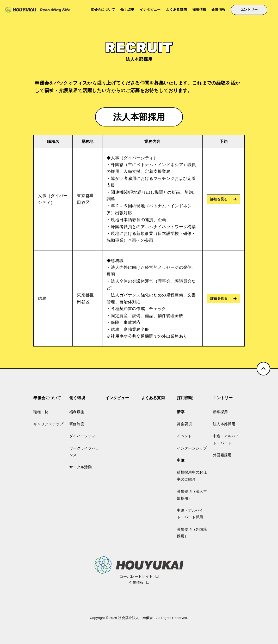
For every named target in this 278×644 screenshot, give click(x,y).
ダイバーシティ (82, 436)
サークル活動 (81, 467)
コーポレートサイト (136, 576)
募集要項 (184, 424)
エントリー (249, 10)
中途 (181, 460)
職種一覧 (41, 412)
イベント (184, 436)
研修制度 (77, 424)
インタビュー (150, 10)
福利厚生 (77, 412)
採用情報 (199, 10)
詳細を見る (219, 199)
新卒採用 (220, 412)
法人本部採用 (224, 424)
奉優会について (103, 10)
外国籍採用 (222, 455)
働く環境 (127, 10)
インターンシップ (192, 448)
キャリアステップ (48, 424)
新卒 (181, 412)
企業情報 (218, 10)
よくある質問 (176, 10)
